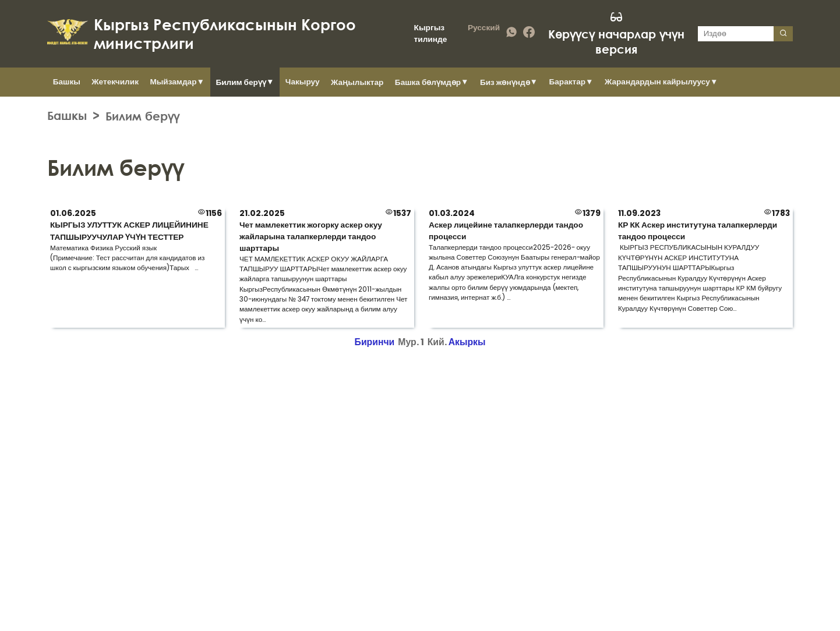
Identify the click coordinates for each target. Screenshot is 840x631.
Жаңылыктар (357, 82)
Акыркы (467, 342)
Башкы (67, 82)
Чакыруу (303, 82)
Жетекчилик (115, 82)
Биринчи (375, 342)
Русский (484, 28)
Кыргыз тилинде (431, 33)
